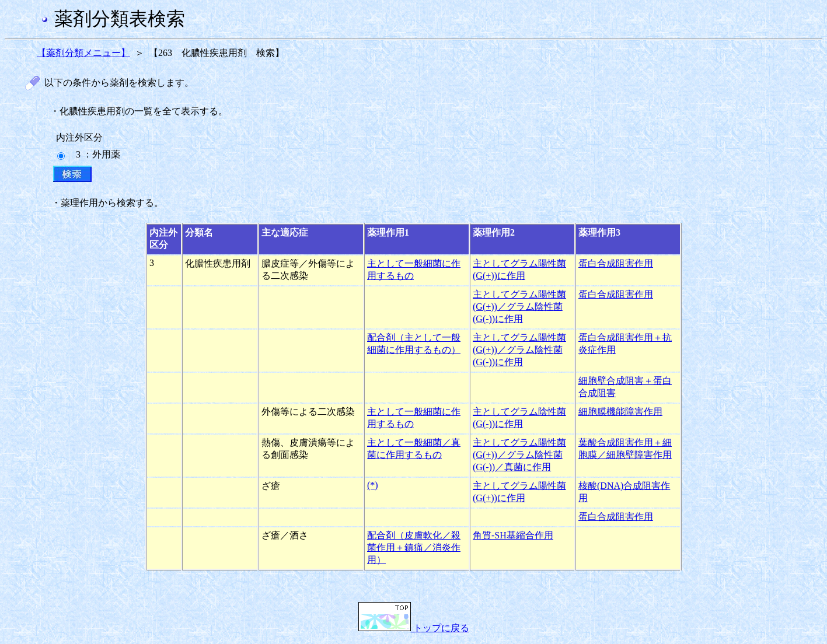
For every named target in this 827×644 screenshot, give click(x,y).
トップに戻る (414, 628)
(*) (373, 485)
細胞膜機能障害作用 (620, 412)
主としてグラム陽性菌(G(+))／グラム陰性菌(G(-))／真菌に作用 (519, 455)
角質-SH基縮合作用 (513, 535)
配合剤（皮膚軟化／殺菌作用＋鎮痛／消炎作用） (414, 547)
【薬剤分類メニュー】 (83, 53)
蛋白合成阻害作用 (616, 263)
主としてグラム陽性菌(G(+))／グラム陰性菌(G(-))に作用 (519, 307)
